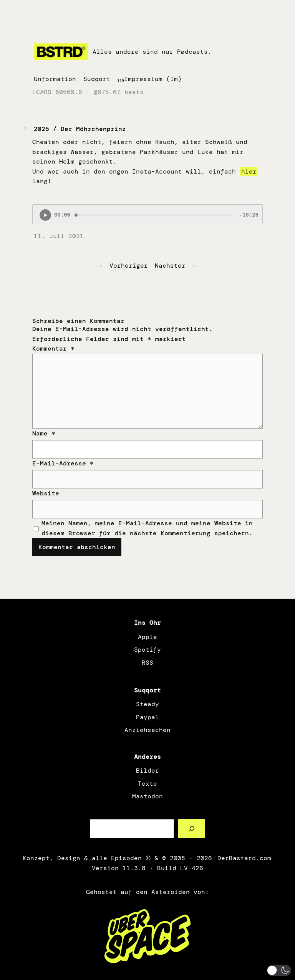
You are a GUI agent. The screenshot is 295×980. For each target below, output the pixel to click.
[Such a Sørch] (191, 829)
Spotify (147, 650)
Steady (147, 704)
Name (44, 433)
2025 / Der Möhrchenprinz (80, 129)
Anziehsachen (147, 730)
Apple (147, 637)
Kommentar (53, 348)
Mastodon (147, 796)
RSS (147, 663)
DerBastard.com (244, 858)
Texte (147, 784)
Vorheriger (129, 266)
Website (46, 493)
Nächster (170, 266)
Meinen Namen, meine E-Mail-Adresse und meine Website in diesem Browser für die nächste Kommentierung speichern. (147, 528)
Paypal (147, 717)
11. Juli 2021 (59, 236)
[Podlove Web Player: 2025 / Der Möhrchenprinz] (147, 214)
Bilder (147, 771)
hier (249, 171)
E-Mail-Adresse (63, 463)
